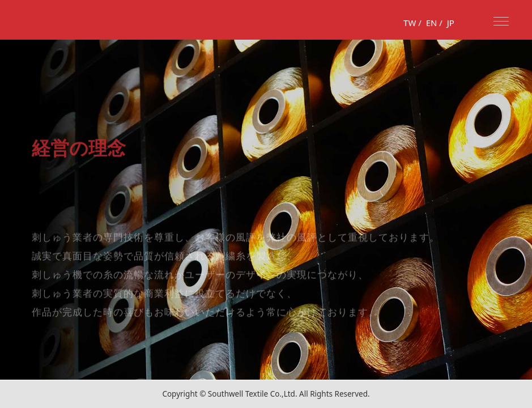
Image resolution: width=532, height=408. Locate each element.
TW (410, 23)
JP (451, 23)
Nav (501, 21)
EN (432, 23)
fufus (40, 20)
